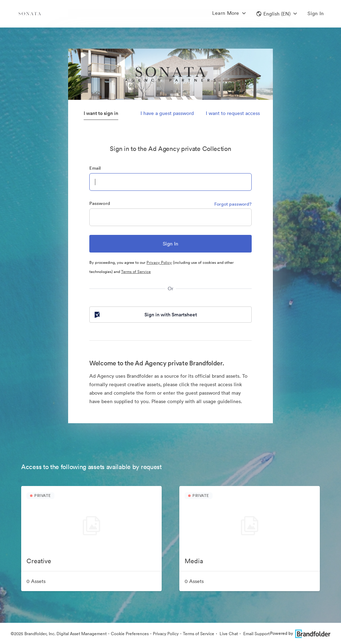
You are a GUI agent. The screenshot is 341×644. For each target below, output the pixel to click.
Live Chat (228, 634)
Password (100, 203)
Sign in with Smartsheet (145, 315)
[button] (277, 14)
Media (194, 561)
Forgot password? (233, 204)
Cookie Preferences (130, 634)
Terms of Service (136, 272)
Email (95, 168)
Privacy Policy (159, 262)
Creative (39, 561)
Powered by (300, 633)
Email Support (256, 634)
